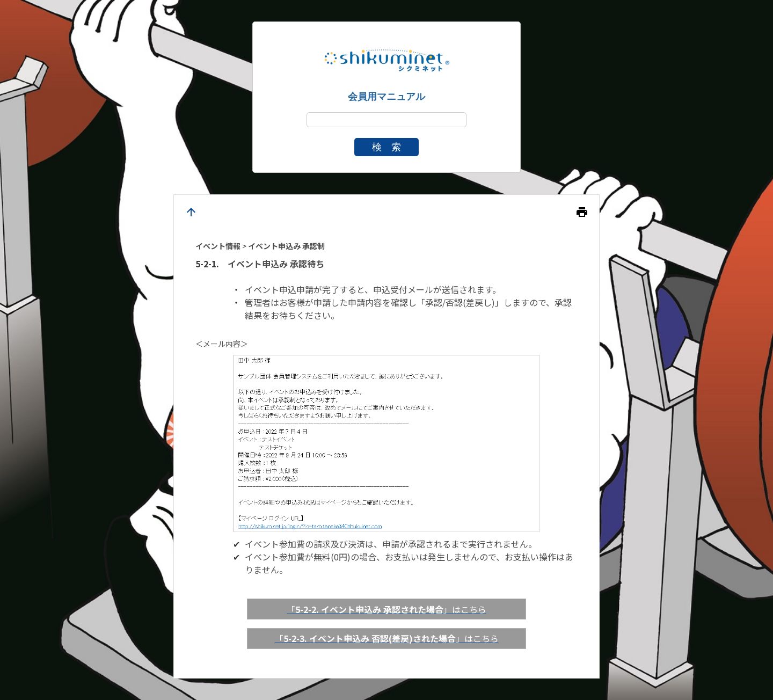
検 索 (386, 147)
